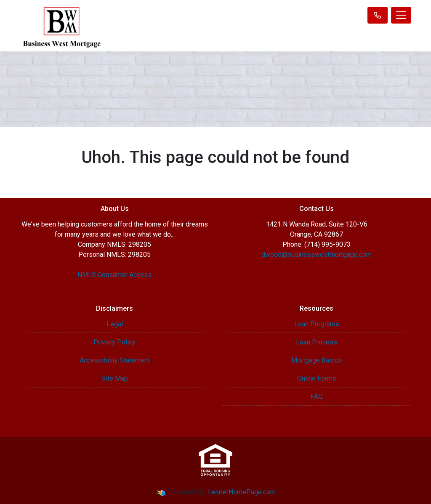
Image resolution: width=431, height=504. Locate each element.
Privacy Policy (114, 342)
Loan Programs (317, 324)
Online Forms (317, 378)
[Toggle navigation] (401, 15)
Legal (115, 324)
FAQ (317, 396)
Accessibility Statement (115, 360)
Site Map (115, 378)
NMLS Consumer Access (114, 275)
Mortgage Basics (317, 360)
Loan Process (317, 342)
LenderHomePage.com (242, 492)
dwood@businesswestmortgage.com (317, 255)
